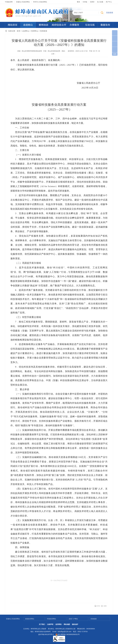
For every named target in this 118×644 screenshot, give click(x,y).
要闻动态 (43, 25)
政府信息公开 (59, 25)
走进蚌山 (28, 25)
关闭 (105, 606)
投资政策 (44, 31)
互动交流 (90, 25)
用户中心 (109, 2)
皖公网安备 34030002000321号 (68, 634)
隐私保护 (75, 624)
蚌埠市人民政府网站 (40, 2)
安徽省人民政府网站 (23, 2)
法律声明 (50, 624)
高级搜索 (110, 13)
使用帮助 (59, 624)
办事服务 (74, 25)
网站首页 (13, 25)
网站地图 (67, 624)
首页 (19, 31)
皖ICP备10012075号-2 (46, 634)
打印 (98, 606)
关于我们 (42, 624)
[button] (85, 2)
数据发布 (105, 25)
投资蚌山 (35, 31)
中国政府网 (9, 2)
